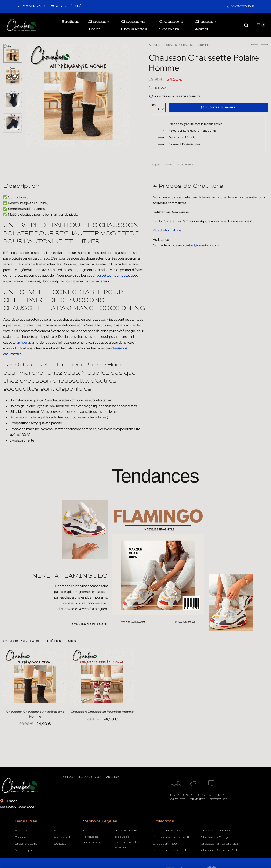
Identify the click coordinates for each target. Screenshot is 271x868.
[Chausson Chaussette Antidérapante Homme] (35, 680)
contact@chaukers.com (18, 806)
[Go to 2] (13, 77)
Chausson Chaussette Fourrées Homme (102, 720)
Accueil (154, 45)
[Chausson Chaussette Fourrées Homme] (102, 680)
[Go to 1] (13, 53)
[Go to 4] (13, 123)
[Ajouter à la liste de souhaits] (175, 96)
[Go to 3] (13, 100)
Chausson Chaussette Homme (188, 45)
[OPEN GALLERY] (78, 96)
